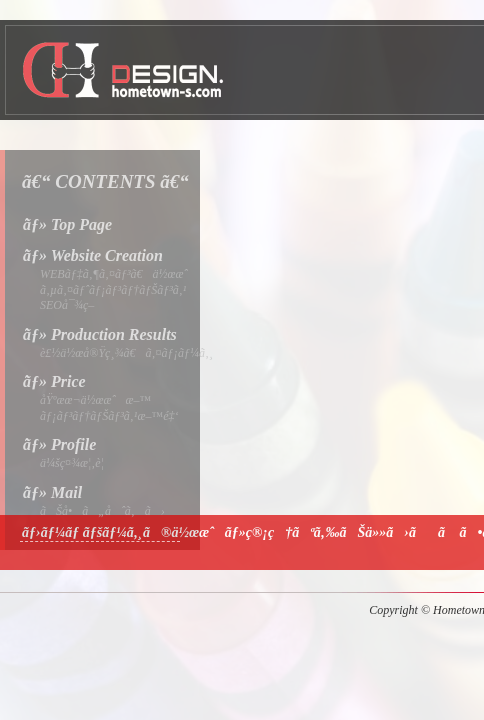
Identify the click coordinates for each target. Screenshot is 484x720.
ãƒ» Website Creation (93, 255)
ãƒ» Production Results (100, 334)
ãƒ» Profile (59, 444)
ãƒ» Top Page (67, 224)
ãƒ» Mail (52, 492)
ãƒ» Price (54, 381)
